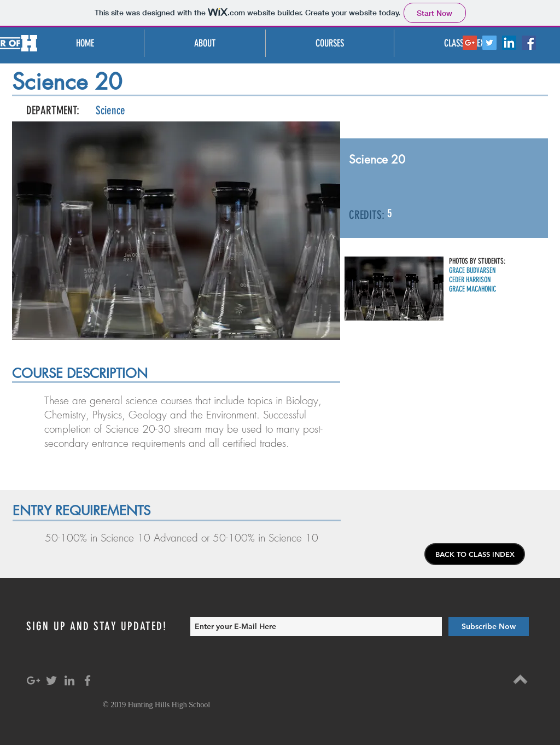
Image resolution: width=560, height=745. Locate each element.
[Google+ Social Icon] (470, 43)
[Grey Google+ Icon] (33, 680)
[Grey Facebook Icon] (87, 680)
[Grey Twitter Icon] (51, 680)
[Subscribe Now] (489, 627)
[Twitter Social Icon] (489, 43)
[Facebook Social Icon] (529, 43)
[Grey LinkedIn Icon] (69, 680)
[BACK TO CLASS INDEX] (475, 554)
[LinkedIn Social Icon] (509, 43)
